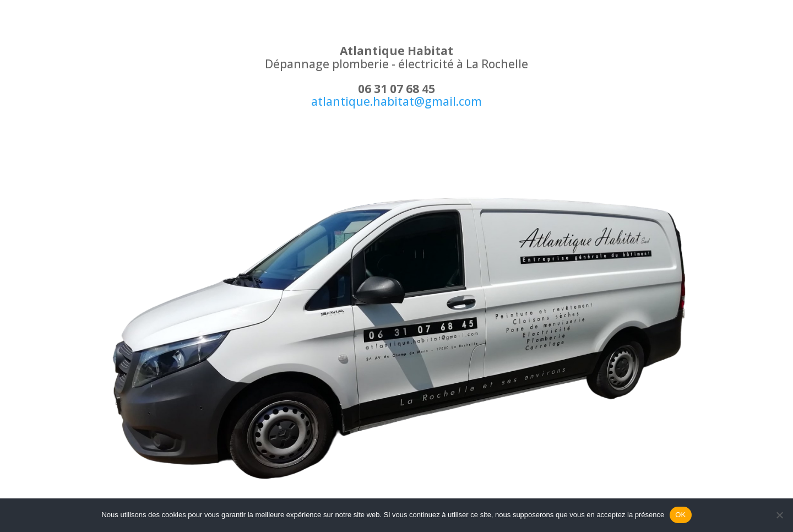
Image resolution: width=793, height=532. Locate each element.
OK (680, 515)
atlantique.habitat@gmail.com (397, 101)
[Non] (779, 515)
